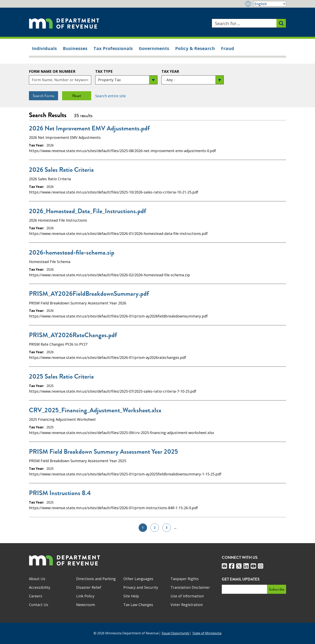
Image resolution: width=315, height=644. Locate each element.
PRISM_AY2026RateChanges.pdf (73, 335)
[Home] (64, 23)
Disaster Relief (89, 587)
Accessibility (40, 587)
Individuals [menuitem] (44, 48)
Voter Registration (187, 605)
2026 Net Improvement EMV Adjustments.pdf (89, 128)
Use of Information (187, 596)
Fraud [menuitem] (228, 48)
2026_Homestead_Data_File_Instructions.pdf (87, 211)
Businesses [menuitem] (75, 48)
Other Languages (138, 579)
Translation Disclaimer (190, 587)
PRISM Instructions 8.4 (60, 493)
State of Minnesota (207, 633)
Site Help (131, 596)
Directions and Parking (96, 579)
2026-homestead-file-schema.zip (72, 253)
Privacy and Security (141, 587)
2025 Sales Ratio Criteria (61, 377)
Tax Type (104, 71)
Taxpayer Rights (185, 579)
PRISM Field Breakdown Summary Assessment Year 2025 (103, 452)
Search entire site (110, 96)
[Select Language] (270, 4)
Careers (36, 596)
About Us (37, 579)
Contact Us (39, 605)
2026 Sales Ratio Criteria (61, 170)
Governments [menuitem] (154, 48)
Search (212, 19)
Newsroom (86, 605)
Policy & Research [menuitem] (195, 48)
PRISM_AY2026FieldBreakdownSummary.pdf (89, 294)
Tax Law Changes (138, 605)
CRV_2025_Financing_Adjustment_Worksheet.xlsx (95, 410)
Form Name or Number (52, 71)
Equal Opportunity (176, 633)
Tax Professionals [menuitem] (113, 48)
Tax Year (170, 71)
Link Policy (85, 596)
